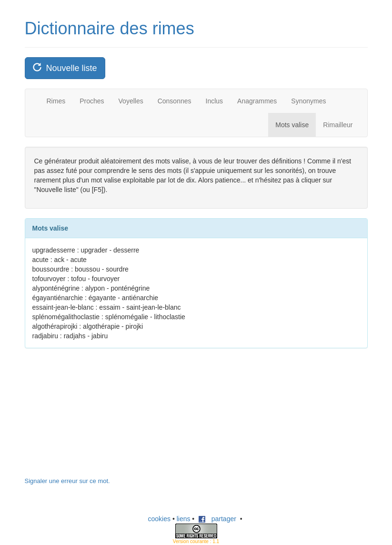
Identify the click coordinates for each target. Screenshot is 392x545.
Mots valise (292, 125)
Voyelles (131, 101)
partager (217, 519)
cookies (159, 519)
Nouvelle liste (65, 68)
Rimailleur (338, 125)
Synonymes (308, 101)
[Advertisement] (96, 417)
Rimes (56, 101)
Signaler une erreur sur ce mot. (67, 481)
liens (184, 519)
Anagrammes (257, 101)
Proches (92, 101)
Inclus (215, 101)
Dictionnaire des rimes (110, 28)
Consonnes (175, 101)
